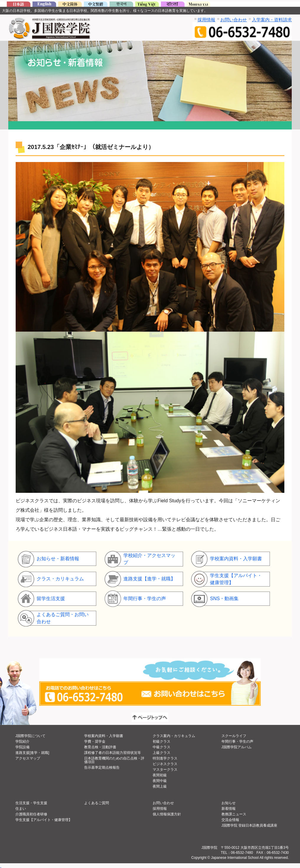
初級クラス (162, 741)
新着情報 (229, 809)
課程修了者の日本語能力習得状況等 (112, 753)
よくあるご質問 (97, 803)
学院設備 (22, 747)
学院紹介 (22, 741)
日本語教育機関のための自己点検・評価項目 (114, 760)
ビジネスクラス (165, 764)
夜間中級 (160, 781)
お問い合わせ (234, 20)
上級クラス (162, 753)
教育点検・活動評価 (100, 747)
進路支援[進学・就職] (32, 753)
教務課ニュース (234, 814)
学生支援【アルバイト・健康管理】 (44, 820)
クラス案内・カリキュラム (174, 736)
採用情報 (206, 20)
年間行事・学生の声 (237, 741)
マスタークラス (165, 770)
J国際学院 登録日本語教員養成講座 (249, 825)
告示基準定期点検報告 (102, 767)
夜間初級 (160, 775)
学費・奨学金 (95, 741)
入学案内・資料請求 (272, 20)
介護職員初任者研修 (31, 814)
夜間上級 (160, 786)
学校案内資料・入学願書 (104, 736)
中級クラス (162, 747)
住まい (21, 809)
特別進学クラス (165, 758)
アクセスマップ (28, 758)
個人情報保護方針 (167, 814)
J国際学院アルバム (237, 747)
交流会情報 (230, 820)
